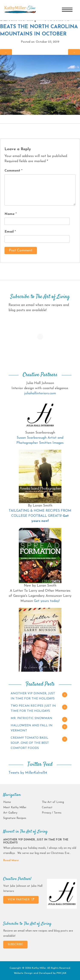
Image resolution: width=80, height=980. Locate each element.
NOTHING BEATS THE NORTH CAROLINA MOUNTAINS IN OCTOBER (39, 27)
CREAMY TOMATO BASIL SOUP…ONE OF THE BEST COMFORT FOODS (30, 743)
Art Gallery (10, 813)
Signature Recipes (15, 818)
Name (11, 214)
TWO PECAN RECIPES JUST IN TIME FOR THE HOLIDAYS (33, 708)
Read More (11, 860)
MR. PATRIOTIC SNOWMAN (31, 718)
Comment (13, 171)
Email (10, 232)
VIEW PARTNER (21, 900)
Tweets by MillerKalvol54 (28, 773)
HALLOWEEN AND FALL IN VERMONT (32, 728)
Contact (47, 807)
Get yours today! (47, 601)
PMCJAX (61, 973)
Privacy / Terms (52, 813)
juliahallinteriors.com (40, 393)
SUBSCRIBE (15, 944)
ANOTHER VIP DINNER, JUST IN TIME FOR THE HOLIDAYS (33, 696)
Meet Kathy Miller (15, 807)
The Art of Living (53, 802)
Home (7, 802)
